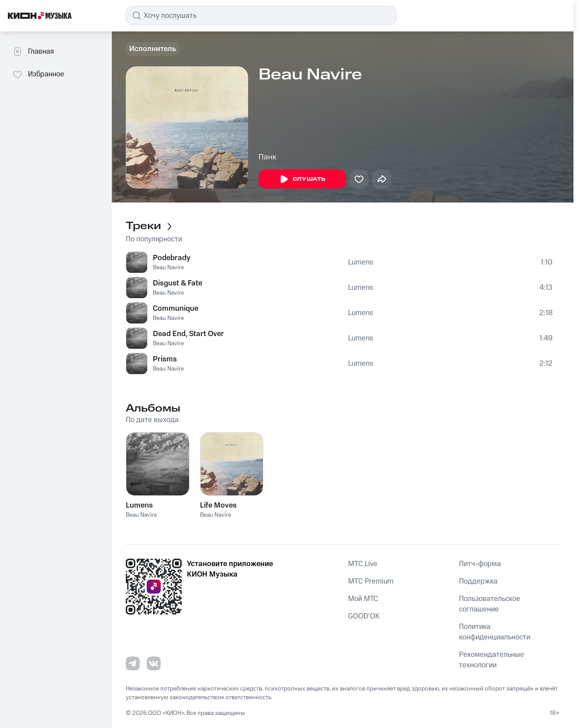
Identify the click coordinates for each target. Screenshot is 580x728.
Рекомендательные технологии (492, 660)
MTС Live (363, 564)
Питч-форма (480, 564)
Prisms (165, 359)
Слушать (302, 179)
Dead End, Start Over (188, 334)
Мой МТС (363, 599)
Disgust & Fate (178, 283)
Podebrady (172, 258)
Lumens (361, 262)
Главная (33, 52)
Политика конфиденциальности (495, 632)
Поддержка (478, 581)
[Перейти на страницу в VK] (154, 663)
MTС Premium (371, 581)
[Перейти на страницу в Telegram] (133, 663)
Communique (176, 309)
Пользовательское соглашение (490, 604)
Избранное (38, 74)
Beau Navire (168, 268)
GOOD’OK (364, 616)
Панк (268, 157)
